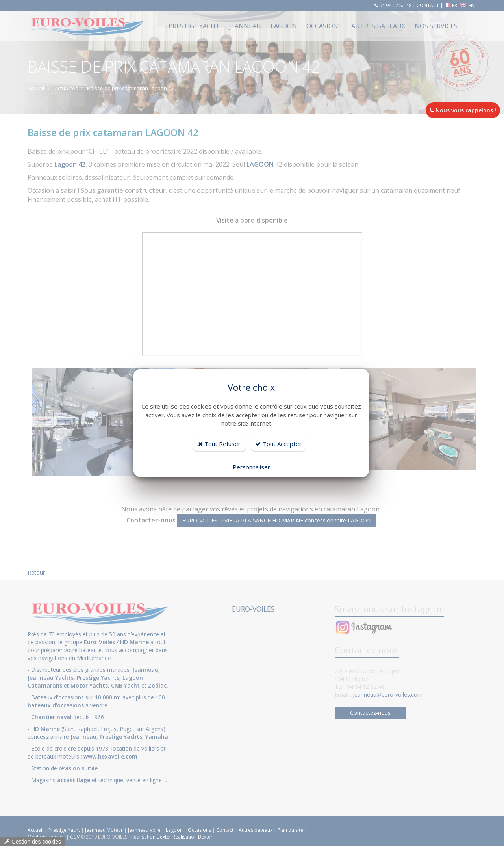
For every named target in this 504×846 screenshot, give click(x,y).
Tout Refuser (219, 444)
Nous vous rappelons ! (463, 110)
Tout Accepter (278, 444)
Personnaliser (251, 467)
